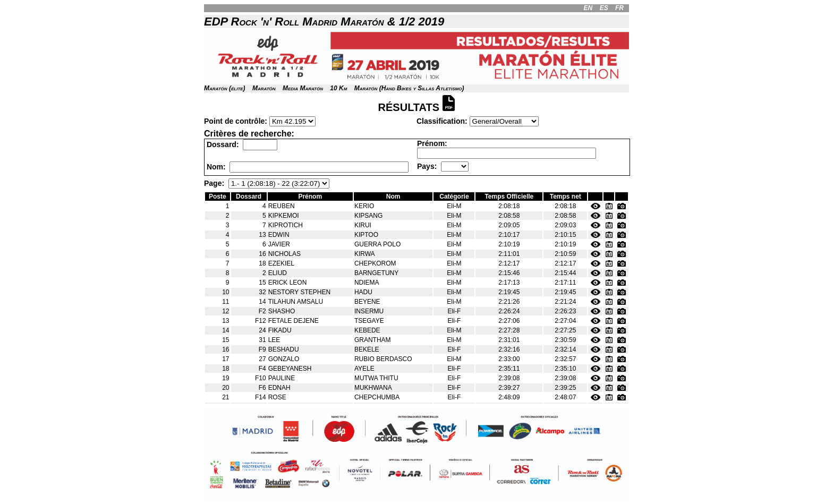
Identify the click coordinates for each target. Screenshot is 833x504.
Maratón (264, 88)
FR (619, 8)
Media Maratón (303, 88)
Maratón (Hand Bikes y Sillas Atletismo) (409, 88)
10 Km (338, 88)
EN (588, 8)
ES (604, 8)
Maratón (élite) (225, 88)
